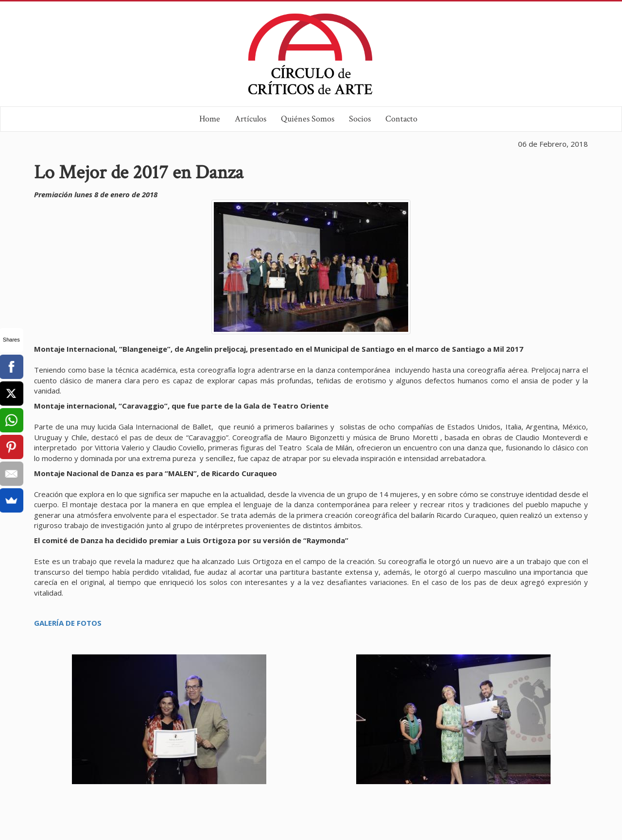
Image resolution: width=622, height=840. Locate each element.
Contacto (401, 119)
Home (210, 119)
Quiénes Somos (308, 119)
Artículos (251, 119)
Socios (360, 119)
